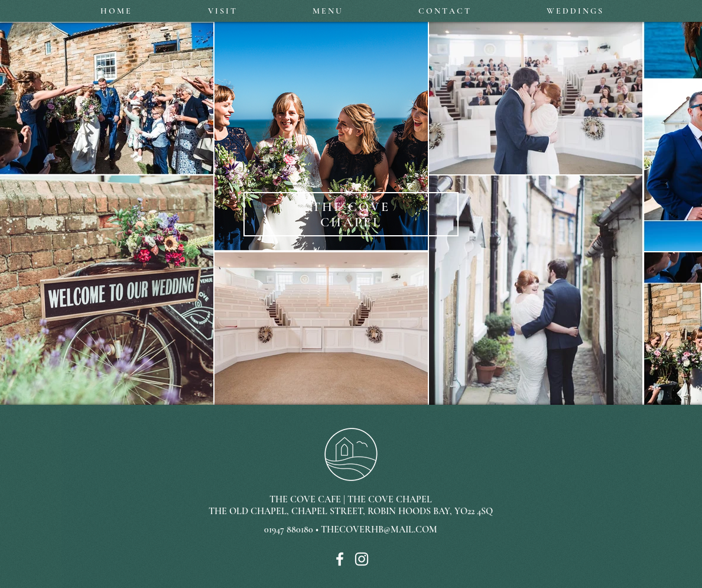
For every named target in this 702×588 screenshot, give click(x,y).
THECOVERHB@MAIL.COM (379, 529)
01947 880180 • (292, 529)
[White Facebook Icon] (340, 559)
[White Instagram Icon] (362, 559)
